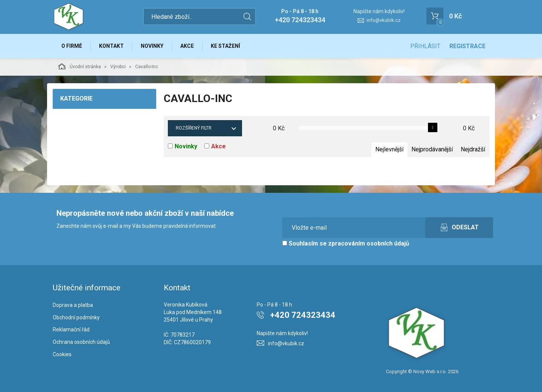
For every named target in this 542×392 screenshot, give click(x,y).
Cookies (62, 354)
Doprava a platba (73, 305)
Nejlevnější (389, 149)
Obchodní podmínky (76, 317)
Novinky (152, 46)
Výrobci (118, 67)
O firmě (72, 46)
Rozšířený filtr (194, 128)
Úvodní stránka (80, 66)
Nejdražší (473, 149)
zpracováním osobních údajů (369, 243)
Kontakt (111, 46)
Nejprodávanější (432, 149)
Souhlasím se (346, 243)
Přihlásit (425, 46)
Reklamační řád (71, 329)
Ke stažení (225, 46)
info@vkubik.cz (384, 20)
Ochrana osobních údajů (81, 342)
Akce (187, 46)
